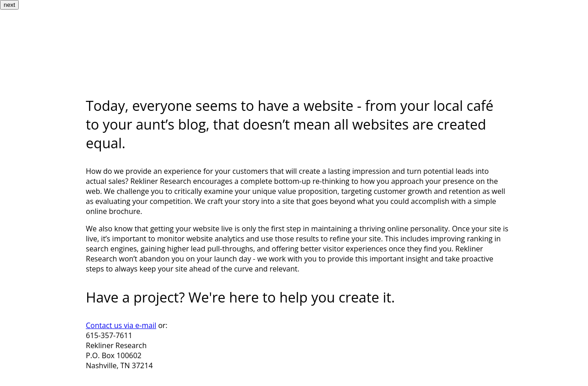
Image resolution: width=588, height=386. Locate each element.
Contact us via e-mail (121, 325)
